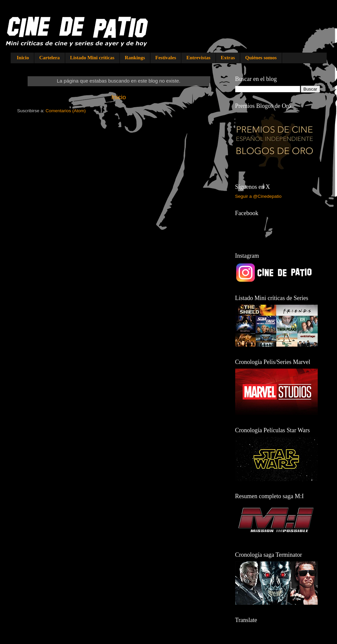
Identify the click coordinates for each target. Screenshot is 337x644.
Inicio (23, 58)
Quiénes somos (261, 58)
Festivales (166, 58)
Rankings (135, 58)
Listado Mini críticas (92, 58)
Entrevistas (198, 58)
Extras (228, 58)
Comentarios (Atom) (66, 111)
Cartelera (50, 58)
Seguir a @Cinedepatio (258, 196)
